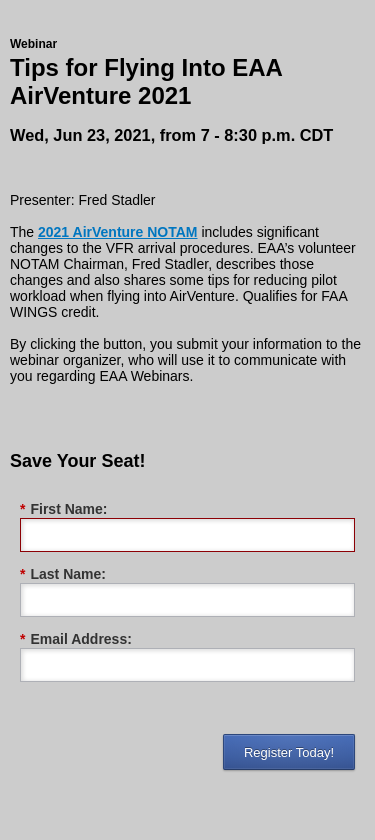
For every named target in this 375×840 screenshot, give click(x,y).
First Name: (63, 509)
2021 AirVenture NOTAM (118, 232)
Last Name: (63, 574)
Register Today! (289, 752)
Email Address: (76, 639)
